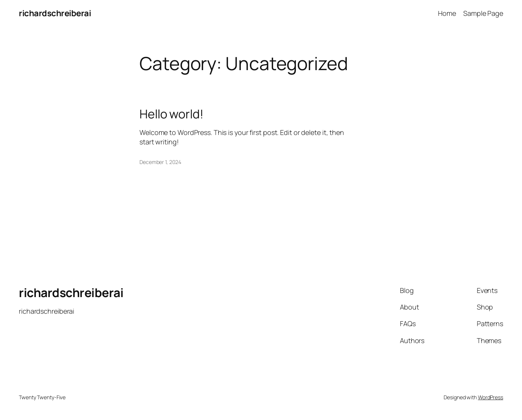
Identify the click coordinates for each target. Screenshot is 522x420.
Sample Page (483, 13)
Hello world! (171, 114)
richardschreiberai (55, 13)
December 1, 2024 (160, 162)
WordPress (491, 397)
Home (447, 13)
